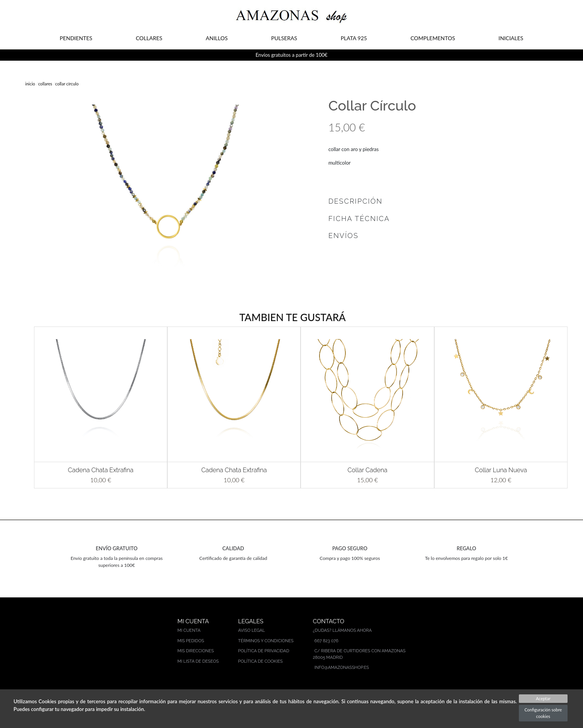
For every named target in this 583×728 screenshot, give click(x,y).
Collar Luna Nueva (501, 470)
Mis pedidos (191, 641)
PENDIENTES (76, 38)
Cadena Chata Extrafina (101, 470)
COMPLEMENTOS (433, 38)
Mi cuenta (189, 630)
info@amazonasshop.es (342, 668)
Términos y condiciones (266, 641)
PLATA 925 (354, 38)
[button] (23, 407)
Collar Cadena (367, 470)
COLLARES (149, 38)
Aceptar (543, 698)
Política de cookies (260, 661)
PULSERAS (284, 38)
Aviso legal (251, 630)
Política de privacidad (263, 651)
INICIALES (511, 38)
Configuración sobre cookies (543, 713)
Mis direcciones (195, 651)
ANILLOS (217, 38)
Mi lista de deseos (198, 661)
